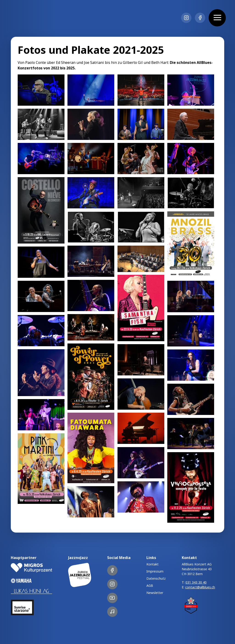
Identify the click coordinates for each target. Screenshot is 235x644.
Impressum (155, 571)
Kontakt (152, 564)
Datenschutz (156, 578)
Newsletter (155, 593)
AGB (150, 586)
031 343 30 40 (196, 582)
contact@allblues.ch (200, 587)
